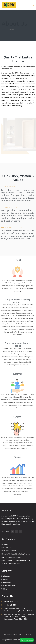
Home (3, 29)
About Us (7, 576)
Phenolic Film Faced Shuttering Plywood (16, 554)
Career (6, 579)
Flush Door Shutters (9, 551)
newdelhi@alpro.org (11, 601)
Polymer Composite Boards (11, 557)
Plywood (5, 544)
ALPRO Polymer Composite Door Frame (16, 560)
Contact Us (7, 583)
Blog (5, 589)
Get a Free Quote (9, 586)
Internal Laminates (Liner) (11, 564)
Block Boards (6, 547)
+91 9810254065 (10, 605)
